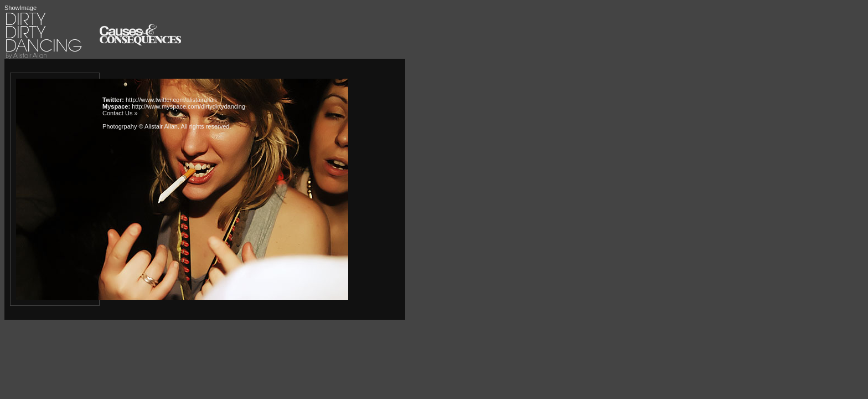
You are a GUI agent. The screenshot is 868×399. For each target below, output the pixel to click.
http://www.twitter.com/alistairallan (171, 100)
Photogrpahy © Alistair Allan (140, 126)
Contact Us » (120, 113)
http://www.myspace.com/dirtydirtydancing (188, 106)
